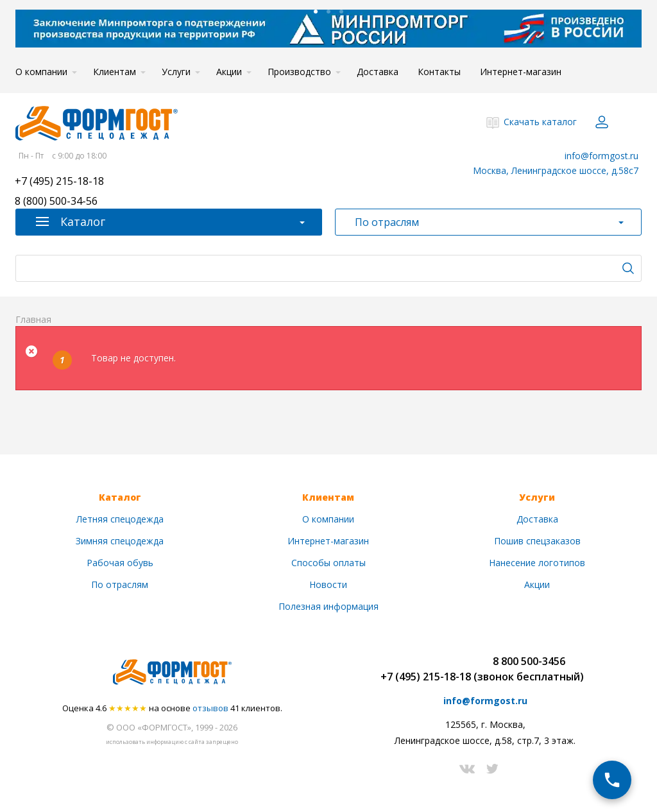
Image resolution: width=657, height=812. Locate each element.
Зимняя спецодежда (120, 541)
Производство (299, 72)
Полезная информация (328, 606)
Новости (328, 584)
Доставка (378, 72)
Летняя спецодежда (120, 519)
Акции (229, 72)
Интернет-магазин (521, 72)
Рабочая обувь (120, 563)
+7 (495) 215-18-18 (59, 182)
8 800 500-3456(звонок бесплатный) (529, 669)
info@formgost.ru (602, 156)
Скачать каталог (540, 122)
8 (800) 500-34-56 (56, 202)
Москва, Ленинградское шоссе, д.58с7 (556, 170)
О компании (41, 72)
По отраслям (120, 584)
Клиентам (115, 72)
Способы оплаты (328, 563)
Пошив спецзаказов (537, 541)
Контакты (439, 72)
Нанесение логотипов (537, 563)
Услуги (176, 72)
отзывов (210, 708)
